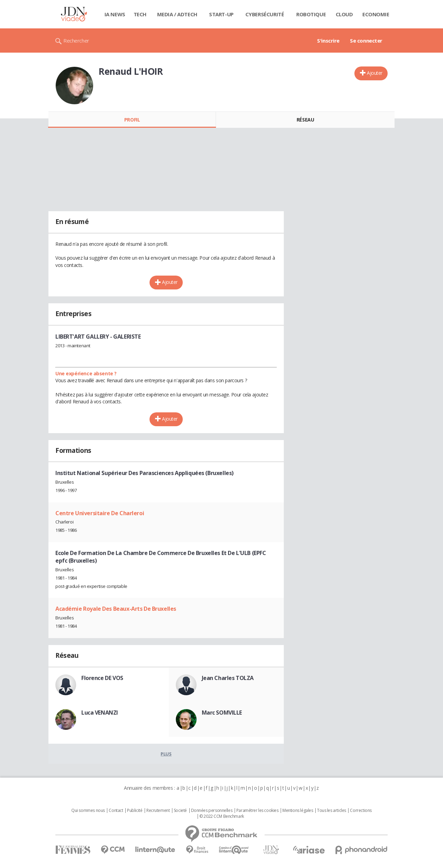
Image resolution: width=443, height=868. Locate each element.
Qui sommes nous (88, 811)
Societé (180, 811)
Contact (116, 811)
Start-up (221, 14)
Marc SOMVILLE (222, 713)
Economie (376, 14)
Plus (166, 754)
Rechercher (76, 41)
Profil (132, 120)
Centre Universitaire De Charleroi (100, 513)
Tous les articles (332, 811)
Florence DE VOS (102, 678)
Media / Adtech (177, 14)
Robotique (311, 14)
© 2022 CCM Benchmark (222, 816)
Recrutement (158, 811)
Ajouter (375, 73)
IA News (115, 14)
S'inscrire (328, 41)
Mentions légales (298, 811)
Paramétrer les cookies (257, 811)
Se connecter (366, 41)
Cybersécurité (265, 14)
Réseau (305, 120)
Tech (140, 14)
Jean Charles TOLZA (228, 678)
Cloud (344, 14)
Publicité (135, 811)
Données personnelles (212, 811)
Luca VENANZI (100, 713)
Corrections (361, 811)
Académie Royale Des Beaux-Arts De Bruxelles (116, 609)
